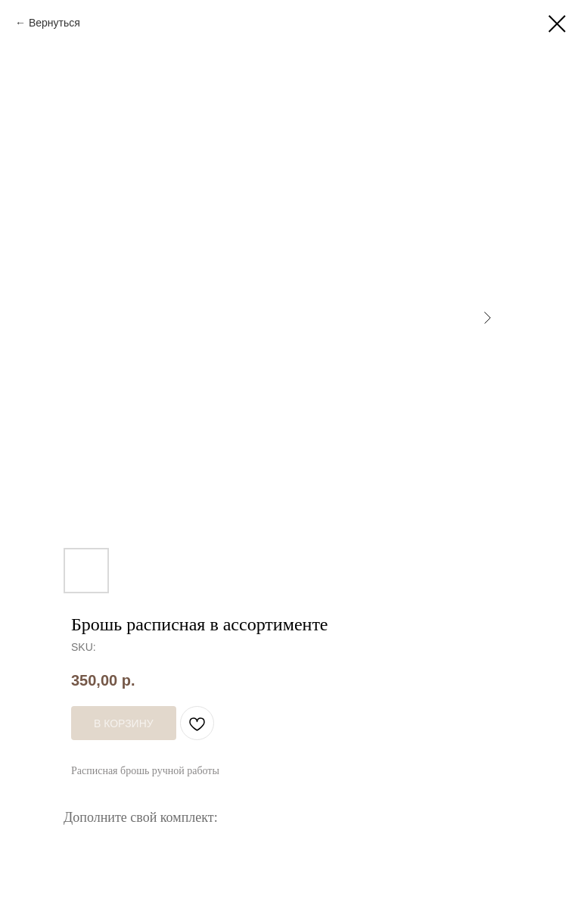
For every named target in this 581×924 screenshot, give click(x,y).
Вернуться (54, 23)
